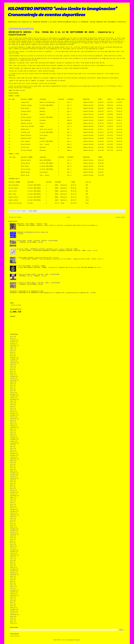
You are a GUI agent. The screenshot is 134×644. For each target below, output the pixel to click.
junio (12, 350)
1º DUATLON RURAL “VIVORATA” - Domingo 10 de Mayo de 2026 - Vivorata (38, 258)
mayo (11, 352)
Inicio (68, 217)
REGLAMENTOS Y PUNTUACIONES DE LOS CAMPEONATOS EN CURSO (27, 291)
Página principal (16, 305)
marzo (12, 338)
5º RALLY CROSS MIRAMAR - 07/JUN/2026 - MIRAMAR (31, 266)
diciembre (13, 340)
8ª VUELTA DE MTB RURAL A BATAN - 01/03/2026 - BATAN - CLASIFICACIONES (38, 274)
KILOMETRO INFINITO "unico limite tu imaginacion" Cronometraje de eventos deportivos (62, 11)
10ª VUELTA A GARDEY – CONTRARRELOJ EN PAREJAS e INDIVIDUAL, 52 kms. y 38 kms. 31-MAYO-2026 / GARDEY (47, 249)
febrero (12, 375)
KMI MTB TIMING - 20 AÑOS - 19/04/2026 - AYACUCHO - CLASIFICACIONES (37, 241)
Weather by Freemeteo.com (15, 636)
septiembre (13, 345)
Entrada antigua (120, 217)
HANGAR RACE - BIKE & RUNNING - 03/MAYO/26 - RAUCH (32, 224)
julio (12, 349)
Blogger (78, 640)
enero (12, 548)
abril (12, 336)
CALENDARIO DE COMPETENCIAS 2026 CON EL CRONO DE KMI (33, 232)
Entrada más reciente (15, 217)
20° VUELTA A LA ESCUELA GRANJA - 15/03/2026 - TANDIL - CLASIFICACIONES (38, 283)
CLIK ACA (22, 90)
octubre (12, 344)
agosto (12, 347)
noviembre (13, 342)
